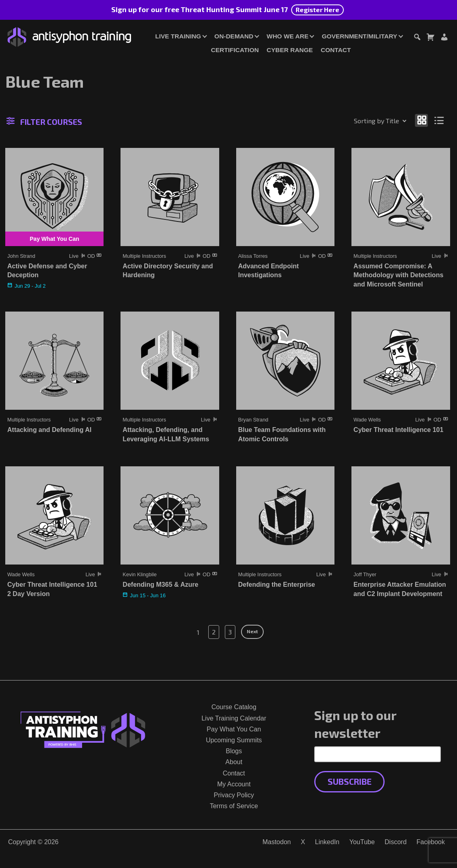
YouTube (362, 842)
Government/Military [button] (360, 36)
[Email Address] (378, 754)
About (234, 762)
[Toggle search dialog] (417, 38)
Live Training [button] (178, 36)
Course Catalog (234, 707)
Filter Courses (44, 122)
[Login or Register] (444, 38)
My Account (234, 784)
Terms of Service (234, 806)
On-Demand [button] (234, 36)
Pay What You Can (234, 729)
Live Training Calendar (234, 718)
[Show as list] (439, 120)
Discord (396, 842)
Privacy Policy (234, 795)
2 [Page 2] (214, 632)
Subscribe (350, 781)
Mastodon (277, 842)
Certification (235, 50)
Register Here (317, 9)
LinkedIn (327, 842)
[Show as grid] (421, 120)
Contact (336, 50)
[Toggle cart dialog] (430, 38)
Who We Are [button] (287, 36)
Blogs (234, 751)
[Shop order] (363, 121)
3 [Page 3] (230, 632)
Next (252, 631)
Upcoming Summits (234, 740)
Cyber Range (290, 50)
